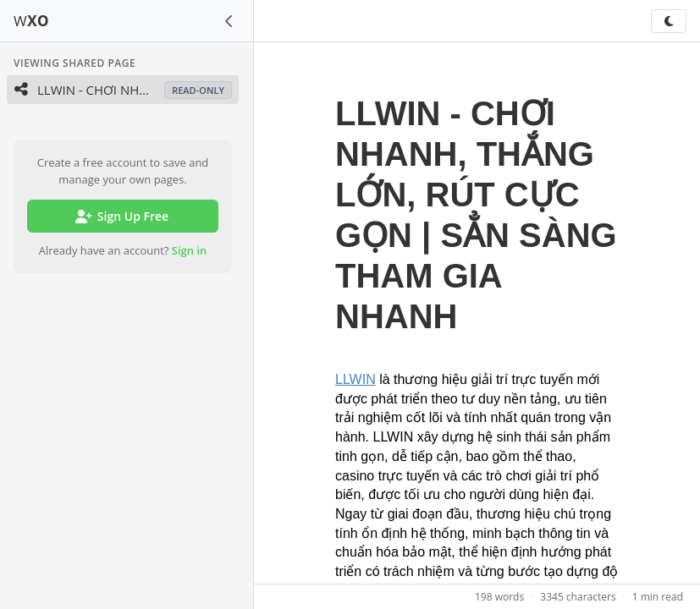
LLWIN (356, 379)
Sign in (190, 250)
